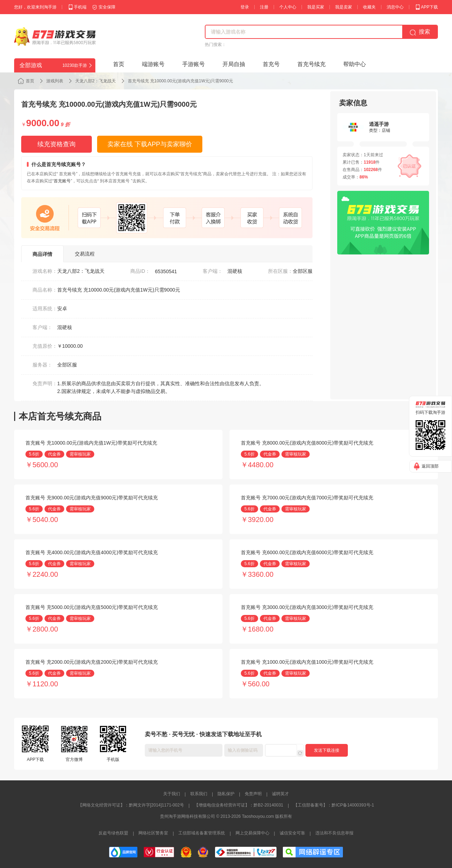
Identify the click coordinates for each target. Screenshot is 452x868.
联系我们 (199, 794)
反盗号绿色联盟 (113, 833)
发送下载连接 (327, 750)
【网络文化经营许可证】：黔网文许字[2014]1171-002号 (131, 805)
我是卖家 (344, 7)
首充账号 (62, 181)
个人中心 (288, 7)
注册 (264, 7)
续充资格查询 (56, 144)
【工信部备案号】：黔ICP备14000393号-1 (334, 805)
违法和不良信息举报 (334, 833)
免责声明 (253, 794)
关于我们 (172, 794)
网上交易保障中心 (252, 833)
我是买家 (316, 7)
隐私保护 (226, 794)
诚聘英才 (280, 794)
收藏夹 (369, 7)
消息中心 (395, 7)
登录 (245, 7)
